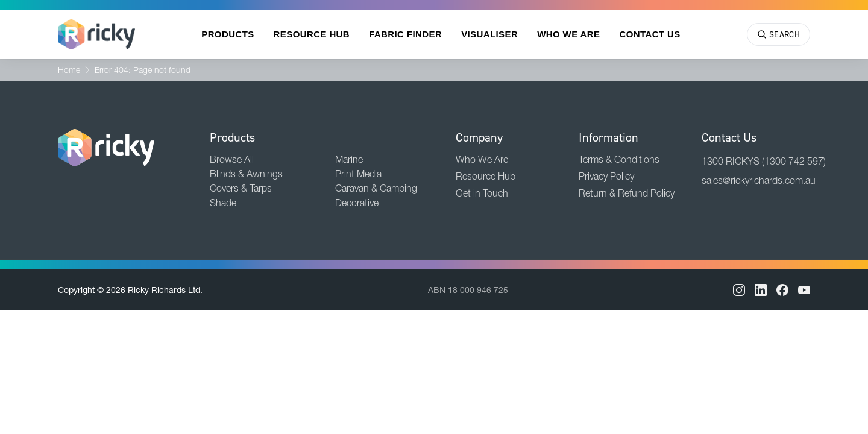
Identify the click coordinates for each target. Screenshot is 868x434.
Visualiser (489, 34)
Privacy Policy (606, 176)
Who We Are (568, 34)
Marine (349, 159)
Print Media (358, 174)
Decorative (357, 203)
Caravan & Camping (376, 188)
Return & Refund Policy (627, 193)
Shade (223, 203)
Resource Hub (312, 34)
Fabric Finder (405, 34)
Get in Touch (482, 193)
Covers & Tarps (241, 188)
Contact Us (649, 34)
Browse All (232, 159)
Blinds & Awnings (246, 174)
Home (69, 70)
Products (228, 34)
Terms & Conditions (619, 159)
